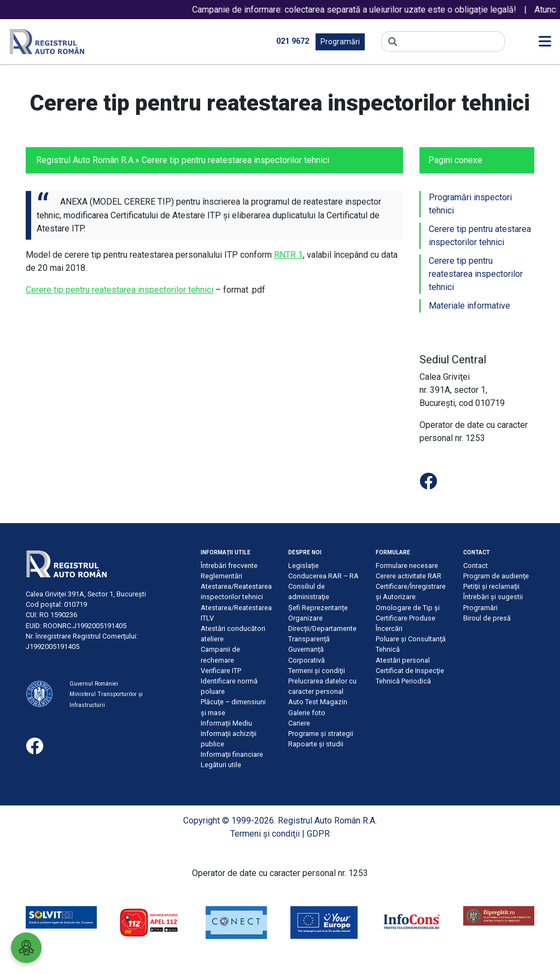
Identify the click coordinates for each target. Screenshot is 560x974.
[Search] (451, 42)
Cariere (299, 723)
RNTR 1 (288, 255)
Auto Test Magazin (318, 702)
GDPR (318, 834)
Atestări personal (403, 660)
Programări (340, 42)
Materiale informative (469, 306)
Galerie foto (307, 713)
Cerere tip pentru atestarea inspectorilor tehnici (480, 236)
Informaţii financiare (232, 754)
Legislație (304, 566)
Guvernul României (94, 684)
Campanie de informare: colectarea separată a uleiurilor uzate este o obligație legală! (372, 10)
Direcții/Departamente (322, 628)
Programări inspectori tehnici (470, 204)
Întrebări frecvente (229, 566)
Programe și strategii (321, 734)
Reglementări (221, 576)
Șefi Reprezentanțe (318, 608)
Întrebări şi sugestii (493, 597)
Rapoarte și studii (316, 744)
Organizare (305, 618)
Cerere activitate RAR (409, 576)
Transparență (309, 639)
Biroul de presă (487, 618)
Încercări (389, 628)
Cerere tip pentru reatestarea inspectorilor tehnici (119, 290)
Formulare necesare (407, 566)
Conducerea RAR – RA (323, 576)
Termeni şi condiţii (317, 671)
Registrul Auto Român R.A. (86, 160)
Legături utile (221, 765)
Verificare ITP (221, 671)
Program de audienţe (496, 576)
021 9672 (293, 41)
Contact (476, 566)
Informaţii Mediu (226, 723)
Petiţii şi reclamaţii (491, 586)
